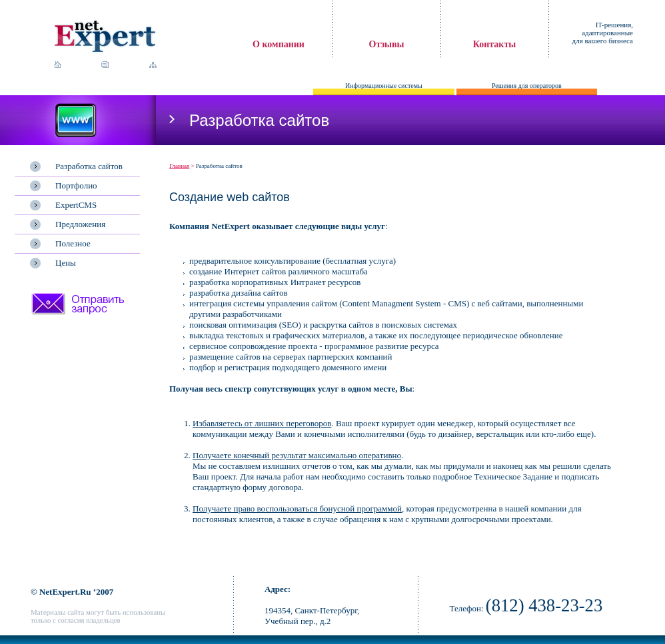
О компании (279, 44)
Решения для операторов (527, 86)
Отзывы (387, 44)
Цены (66, 263)
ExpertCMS (76, 205)
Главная (179, 166)
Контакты (494, 44)
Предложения (80, 224)
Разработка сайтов (89, 166)
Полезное (73, 243)
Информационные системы (384, 86)
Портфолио (76, 185)
